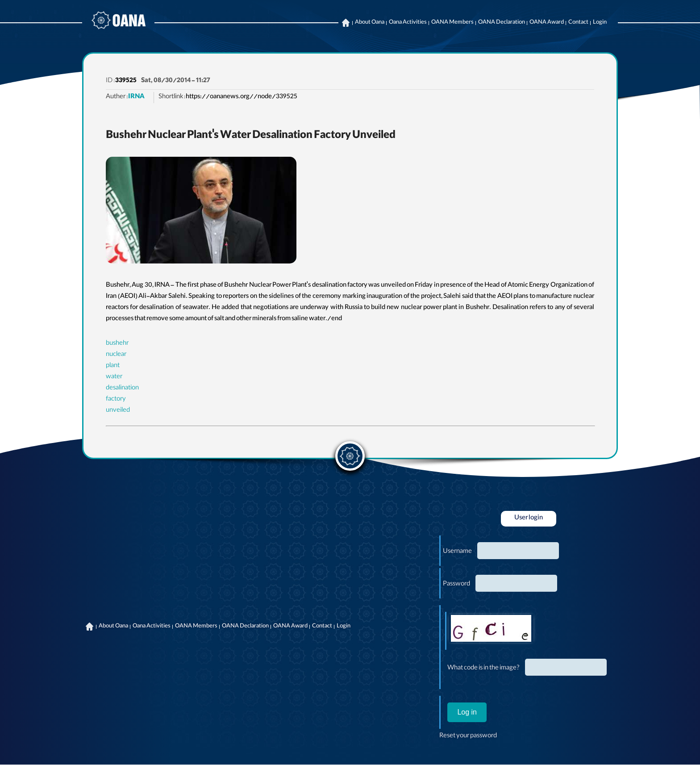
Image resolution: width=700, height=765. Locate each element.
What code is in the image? (483, 669)
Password (456, 585)
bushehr (117, 344)
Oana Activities (408, 23)
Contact (578, 23)
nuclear (116, 355)
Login (600, 23)
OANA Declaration (502, 23)
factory (116, 400)
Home (346, 23)
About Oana (370, 23)
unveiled (118, 411)
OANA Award (547, 23)
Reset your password (468, 736)
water (114, 377)
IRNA (136, 97)
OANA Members (452, 23)
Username (457, 552)
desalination (122, 389)
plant (113, 366)
